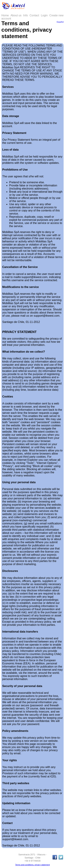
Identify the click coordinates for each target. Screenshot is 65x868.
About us (16, 15)
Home (5, 15)
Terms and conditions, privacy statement (33, 865)
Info (26, 15)
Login (44, 15)
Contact (34, 15)
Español (60, 22)
